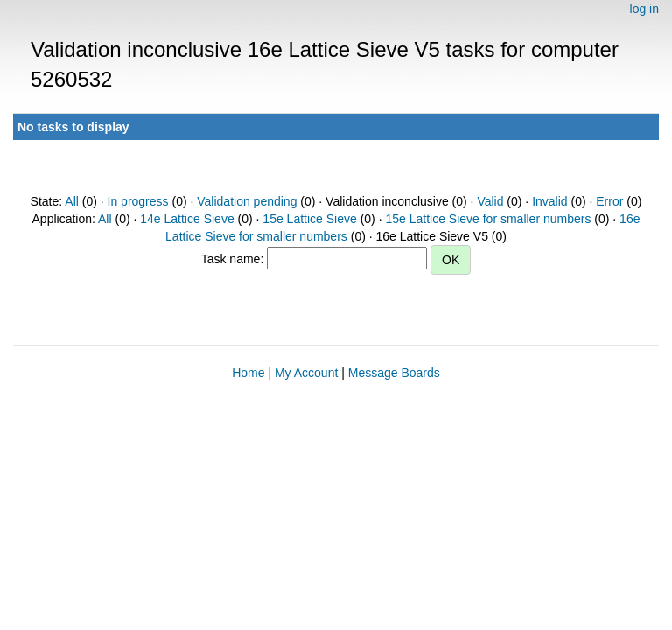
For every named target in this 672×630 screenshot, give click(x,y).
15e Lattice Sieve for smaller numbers (488, 219)
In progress (138, 201)
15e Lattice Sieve (309, 219)
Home (248, 373)
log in (644, 9)
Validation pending (247, 201)
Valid (490, 201)
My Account (306, 373)
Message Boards (394, 373)
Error (609, 201)
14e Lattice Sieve (187, 219)
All (72, 201)
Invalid (549, 201)
